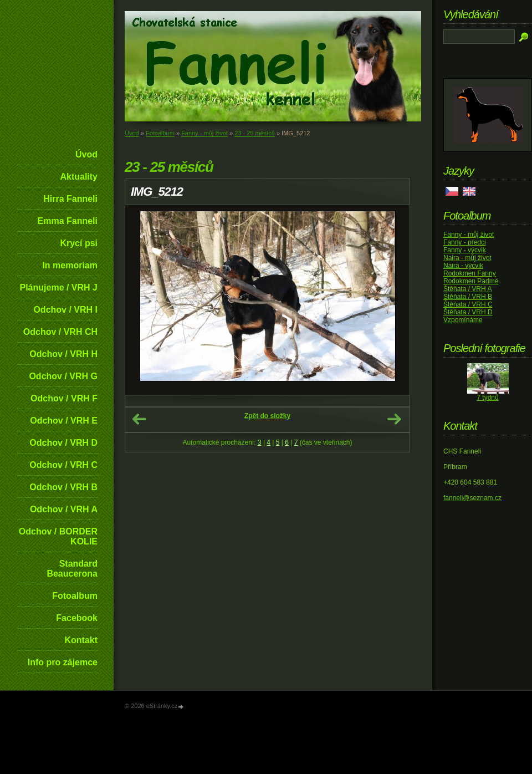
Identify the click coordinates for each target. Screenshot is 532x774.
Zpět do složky (267, 416)
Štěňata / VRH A (467, 289)
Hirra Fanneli (70, 199)
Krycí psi (79, 243)
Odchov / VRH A (64, 509)
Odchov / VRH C (63, 465)
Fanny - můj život (204, 133)
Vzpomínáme (463, 320)
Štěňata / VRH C (468, 304)
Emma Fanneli (68, 221)
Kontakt (81, 640)
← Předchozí (139, 419)
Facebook (77, 618)
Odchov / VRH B (63, 487)
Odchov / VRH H (63, 354)
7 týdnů (487, 398)
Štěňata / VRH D (468, 312)
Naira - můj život (467, 258)
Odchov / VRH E (64, 421)
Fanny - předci (465, 242)
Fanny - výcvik (465, 250)
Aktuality (79, 177)
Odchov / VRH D (63, 443)
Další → (394, 419)
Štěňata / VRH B (468, 297)
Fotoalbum (75, 596)
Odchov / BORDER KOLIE (58, 536)
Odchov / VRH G (63, 376)
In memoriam (70, 265)
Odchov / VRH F (64, 398)
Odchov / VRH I (65, 310)
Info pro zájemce (63, 662)
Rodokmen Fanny (470, 273)
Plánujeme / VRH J (59, 287)
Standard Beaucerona (72, 569)
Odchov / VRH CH (60, 332)
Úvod (86, 154)
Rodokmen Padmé (471, 281)
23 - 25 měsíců (255, 133)
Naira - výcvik (463, 266)
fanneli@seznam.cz (472, 498)
